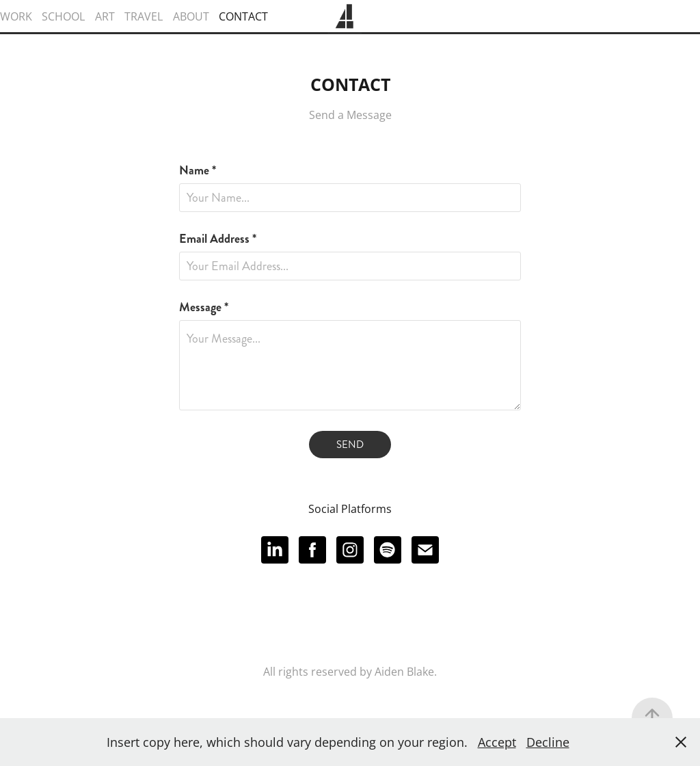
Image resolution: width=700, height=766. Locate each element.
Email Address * (218, 239)
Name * (198, 170)
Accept (497, 742)
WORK (16, 16)
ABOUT (191, 16)
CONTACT (243, 16)
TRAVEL (144, 16)
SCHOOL (63, 16)
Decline (548, 742)
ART (105, 16)
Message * (204, 307)
